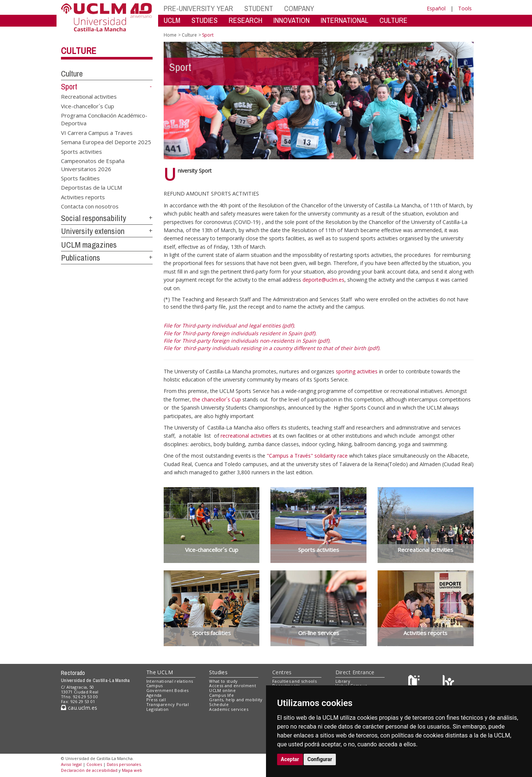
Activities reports (83, 197)
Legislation (158, 709)
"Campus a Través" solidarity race (308, 456)
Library (343, 681)
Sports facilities (80, 178)
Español (436, 8)
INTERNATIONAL (345, 20)
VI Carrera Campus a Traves (97, 132)
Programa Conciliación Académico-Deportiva (104, 119)
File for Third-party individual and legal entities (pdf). (229, 325)
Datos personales (124, 764)
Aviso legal (71, 764)
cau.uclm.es (79, 708)
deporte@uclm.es (323, 280)
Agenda (154, 695)
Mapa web (132, 770)
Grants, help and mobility (236, 700)
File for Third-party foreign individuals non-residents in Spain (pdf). (247, 341)
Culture (79, 51)
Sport (69, 86)
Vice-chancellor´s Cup (88, 106)
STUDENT (259, 8)
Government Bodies (168, 690)
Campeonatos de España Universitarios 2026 (93, 165)
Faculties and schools (294, 681)
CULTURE (393, 20)
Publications (81, 258)
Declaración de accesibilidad (89, 770)
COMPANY (299, 8)
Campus (155, 686)
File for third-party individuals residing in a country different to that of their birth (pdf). (272, 348)
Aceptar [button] (290, 759)
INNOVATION (291, 20)
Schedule (219, 704)
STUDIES (204, 20)
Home (170, 35)
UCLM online (222, 690)
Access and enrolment (233, 686)
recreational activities (247, 436)
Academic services (229, 709)
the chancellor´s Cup (217, 399)
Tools (465, 8)
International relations (170, 681)
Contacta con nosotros (90, 206)
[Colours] (448, 683)
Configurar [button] (320, 759)
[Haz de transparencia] (415, 683)
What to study (223, 681)
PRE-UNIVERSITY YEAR (198, 8)
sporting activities (357, 371)
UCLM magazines (89, 245)
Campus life (221, 695)
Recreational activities (89, 96)
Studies (218, 672)
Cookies (94, 764)
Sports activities (81, 151)
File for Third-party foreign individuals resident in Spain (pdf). (240, 333)
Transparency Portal (168, 704)
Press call (156, 700)
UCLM (172, 20)
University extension (93, 231)
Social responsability (93, 218)
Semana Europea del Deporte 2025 (106, 142)
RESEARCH (245, 20)
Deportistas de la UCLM (91, 187)
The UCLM (160, 672)
